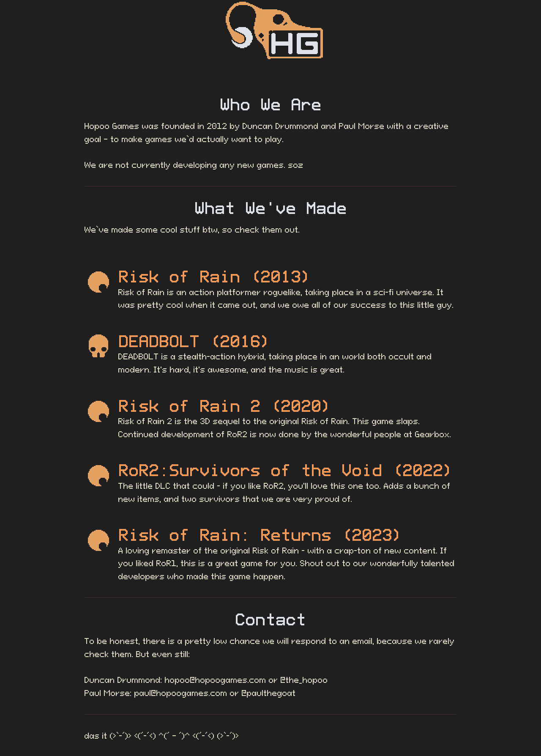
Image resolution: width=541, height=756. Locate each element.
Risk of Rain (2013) (215, 277)
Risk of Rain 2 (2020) (225, 406)
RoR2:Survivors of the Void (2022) (286, 470)
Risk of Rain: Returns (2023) (260, 535)
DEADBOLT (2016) (194, 341)
